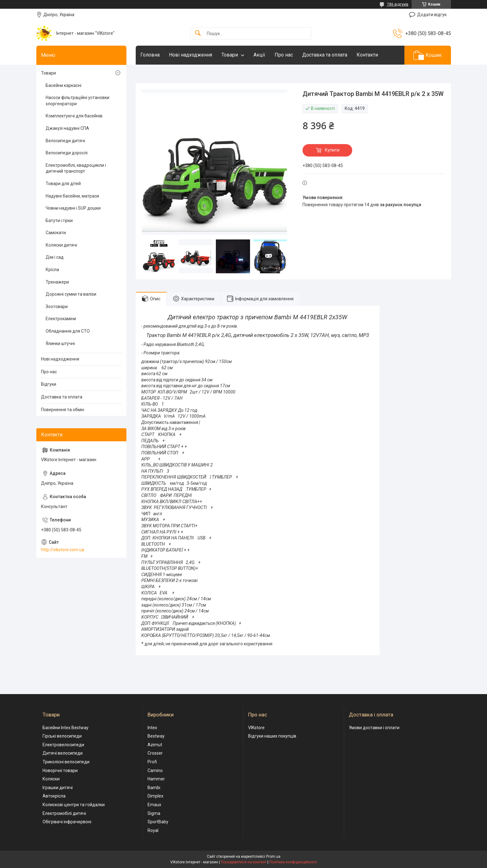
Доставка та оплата (325, 55)
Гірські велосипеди (62, 736)
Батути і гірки (59, 220)
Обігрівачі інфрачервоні (67, 822)
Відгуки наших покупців (272, 736)
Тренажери (57, 282)
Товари (230, 55)
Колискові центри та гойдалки (74, 805)
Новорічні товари (60, 770)
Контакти (367, 55)
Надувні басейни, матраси (72, 196)
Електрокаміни (61, 319)
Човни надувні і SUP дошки (73, 208)
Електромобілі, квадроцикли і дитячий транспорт (76, 168)
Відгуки (49, 384)
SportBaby (158, 822)
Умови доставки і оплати (374, 728)
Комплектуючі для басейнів (74, 116)
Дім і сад (55, 257)
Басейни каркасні (64, 85)
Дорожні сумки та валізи (71, 294)
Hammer (156, 779)
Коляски (51, 779)
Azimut (155, 745)
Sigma (154, 813)
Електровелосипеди (63, 745)
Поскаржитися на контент (244, 862)
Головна (150, 55)
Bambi (154, 788)
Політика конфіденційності (293, 862)
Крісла (52, 270)
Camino (155, 770)
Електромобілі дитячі (64, 813)
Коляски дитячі (61, 245)
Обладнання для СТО (68, 331)
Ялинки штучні (60, 343)
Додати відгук (432, 15)
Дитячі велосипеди (63, 753)
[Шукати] (198, 33)
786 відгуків (398, 4)
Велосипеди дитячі (65, 141)
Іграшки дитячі (58, 788)
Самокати (56, 233)
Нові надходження (191, 55)
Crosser (155, 753)
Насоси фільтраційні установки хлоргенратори (77, 101)
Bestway (156, 736)
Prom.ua (273, 857)
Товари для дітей (63, 184)
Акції (259, 55)
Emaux (154, 805)
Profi (152, 762)
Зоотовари (57, 307)
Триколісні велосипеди (66, 762)
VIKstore (256, 728)
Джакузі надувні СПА (67, 128)
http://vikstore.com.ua (63, 550)
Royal (153, 830)
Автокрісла (54, 796)
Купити (332, 150)
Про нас (284, 55)
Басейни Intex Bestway (66, 728)
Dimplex (155, 796)
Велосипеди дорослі (67, 153)
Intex (152, 728)
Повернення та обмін (63, 410)
